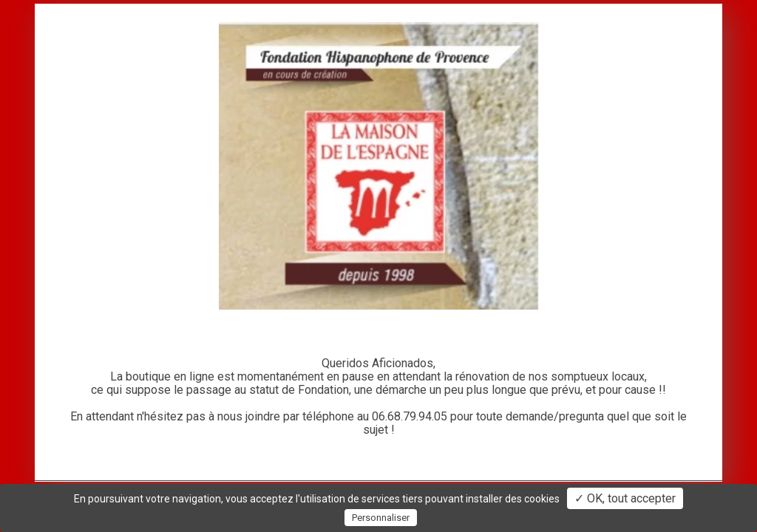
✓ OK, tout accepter (625, 498)
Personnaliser (381, 518)
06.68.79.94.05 (410, 416)
